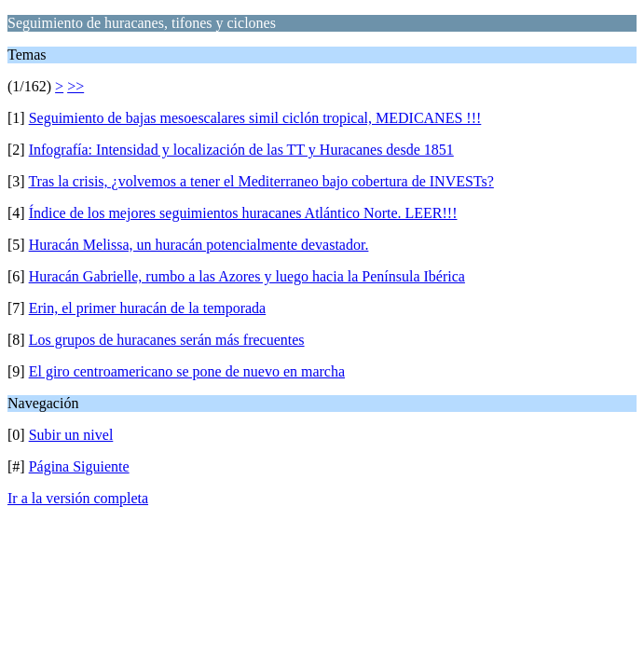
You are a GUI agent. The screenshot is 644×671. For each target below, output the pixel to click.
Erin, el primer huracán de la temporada (148, 308)
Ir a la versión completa (78, 498)
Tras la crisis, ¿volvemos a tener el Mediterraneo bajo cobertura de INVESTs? (260, 181)
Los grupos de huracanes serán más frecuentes (167, 340)
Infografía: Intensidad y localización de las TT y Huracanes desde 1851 (241, 150)
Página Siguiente (79, 466)
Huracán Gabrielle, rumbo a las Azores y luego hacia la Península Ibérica (247, 276)
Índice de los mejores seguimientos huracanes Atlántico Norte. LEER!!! (243, 213)
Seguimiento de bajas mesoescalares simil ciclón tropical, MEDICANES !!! (255, 118)
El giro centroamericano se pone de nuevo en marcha (187, 371)
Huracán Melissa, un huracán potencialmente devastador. (199, 245)
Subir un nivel (71, 435)
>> (75, 86)
